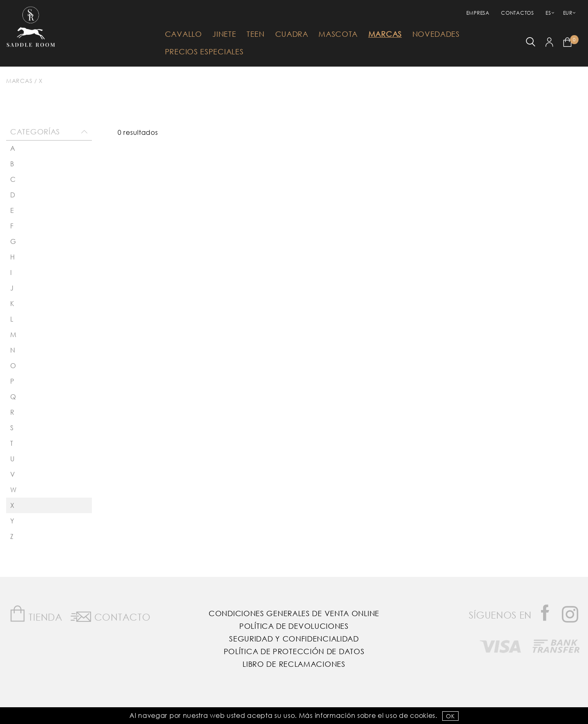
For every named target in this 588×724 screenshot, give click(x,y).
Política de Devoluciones (294, 626)
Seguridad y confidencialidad (294, 639)
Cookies (423, 715)
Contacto (110, 615)
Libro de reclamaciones (294, 664)
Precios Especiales (204, 51)
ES (548, 13)
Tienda (36, 614)
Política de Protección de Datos (294, 651)
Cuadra (292, 34)
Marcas (385, 34)
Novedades (436, 34)
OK (450, 716)
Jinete (224, 34)
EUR (568, 13)
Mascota (338, 34)
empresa (478, 13)
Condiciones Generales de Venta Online (294, 613)
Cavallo (184, 34)
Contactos (517, 13)
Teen (256, 34)
